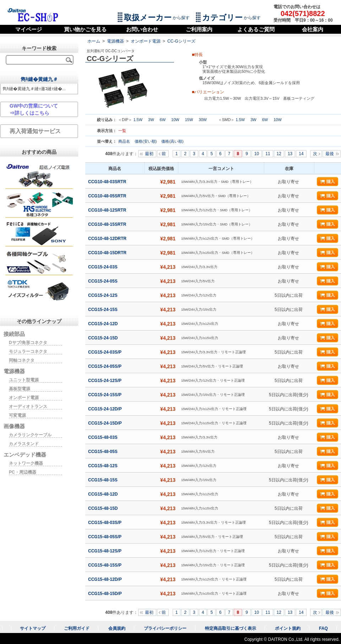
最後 (330, 154)
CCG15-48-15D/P (105, 594)
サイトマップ (33, 628)
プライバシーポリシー (165, 628)
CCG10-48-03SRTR (108, 182)
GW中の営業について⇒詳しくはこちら (34, 109)
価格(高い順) (172, 141)
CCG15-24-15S (103, 310)
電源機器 (115, 41)
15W (189, 120)
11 (268, 154)
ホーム (94, 41)
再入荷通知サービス (35, 131)
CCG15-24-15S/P (105, 395)
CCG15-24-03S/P (105, 352)
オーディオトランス (28, 406)
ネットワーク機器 (26, 463)
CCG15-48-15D (104, 508)
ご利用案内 (199, 29)
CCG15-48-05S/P (105, 537)
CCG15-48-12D (104, 494)
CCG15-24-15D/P (105, 423)
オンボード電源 (146, 41)
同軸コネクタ (22, 360)
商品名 (125, 141)
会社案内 (313, 29)
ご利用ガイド (77, 628)
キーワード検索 (39, 48)
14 (301, 154)
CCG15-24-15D (104, 338)
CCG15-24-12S (103, 295)
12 (279, 154)
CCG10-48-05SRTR (108, 196)
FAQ (323, 628)
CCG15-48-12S (103, 466)
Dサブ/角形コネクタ (28, 343)
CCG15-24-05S (103, 281)
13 (290, 154)
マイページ (29, 29)
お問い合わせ (142, 29)
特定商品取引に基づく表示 (231, 628)
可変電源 (17, 415)
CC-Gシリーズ (181, 41)
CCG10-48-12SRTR (108, 210)
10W (175, 120)
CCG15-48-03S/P (105, 523)
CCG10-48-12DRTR (108, 239)
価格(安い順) (146, 141)
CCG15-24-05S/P (105, 366)
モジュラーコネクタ (28, 351)
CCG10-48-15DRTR (108, 253)
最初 (149, 154)
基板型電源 (20, 389)
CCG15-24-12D (104, 324)
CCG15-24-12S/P (105, 381)
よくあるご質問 (256, 29)
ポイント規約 (288, 628)
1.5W (138, 120)
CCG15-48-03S (103, 437)
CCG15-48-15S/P (105, 565)
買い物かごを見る (85, 29)
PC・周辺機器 (23, 472)
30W (203, 120)
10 (257, 154)
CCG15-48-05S (103, 452)
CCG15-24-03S (103, 267)
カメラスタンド (24, 444)
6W (163, 120)
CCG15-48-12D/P (105, 579)
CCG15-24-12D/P (105, 409)
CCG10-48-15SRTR (108, 224)
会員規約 (117, 628)
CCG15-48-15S (103, 480)
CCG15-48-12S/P (105, 551)
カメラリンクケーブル (30, 435)
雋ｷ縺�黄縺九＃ (39, 79)
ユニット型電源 (24, 380)
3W (151, 120)
